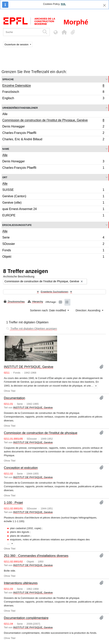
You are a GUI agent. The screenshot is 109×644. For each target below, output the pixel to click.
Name (6, 149)
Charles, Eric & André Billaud (53, 140)
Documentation (14, 398)
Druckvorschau (14, 302)
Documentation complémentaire (26, 618)
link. (63, 4)
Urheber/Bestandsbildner (20, 108)
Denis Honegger (53, 127)
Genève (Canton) (53, 197)
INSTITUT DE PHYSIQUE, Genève (29, 367)
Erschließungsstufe (17, 225)
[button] (64, 32)
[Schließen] (104, 5)
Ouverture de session (17, 44)
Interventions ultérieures (21, 583)
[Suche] (22, 32)
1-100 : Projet (13, 503)
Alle (5, 114)
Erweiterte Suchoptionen (55, 292)
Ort (5, 177)
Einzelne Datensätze (53, 86)
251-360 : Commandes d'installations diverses (36, 556)
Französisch (53, 92)
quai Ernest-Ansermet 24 (53, 210)
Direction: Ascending (88, 310)
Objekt (53, 257)
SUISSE (53, 190)
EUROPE (53, 216)
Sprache (8, 79)
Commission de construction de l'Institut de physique (41, 433)
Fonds (53, 251)
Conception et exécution (21, 468)
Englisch (53, 99)
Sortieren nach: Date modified (48, 310)
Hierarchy (35, 302)
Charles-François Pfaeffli (53, 133)
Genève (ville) (53, 203)
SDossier (53, 244)
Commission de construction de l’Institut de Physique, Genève (53, 121)
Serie (53, 238)
